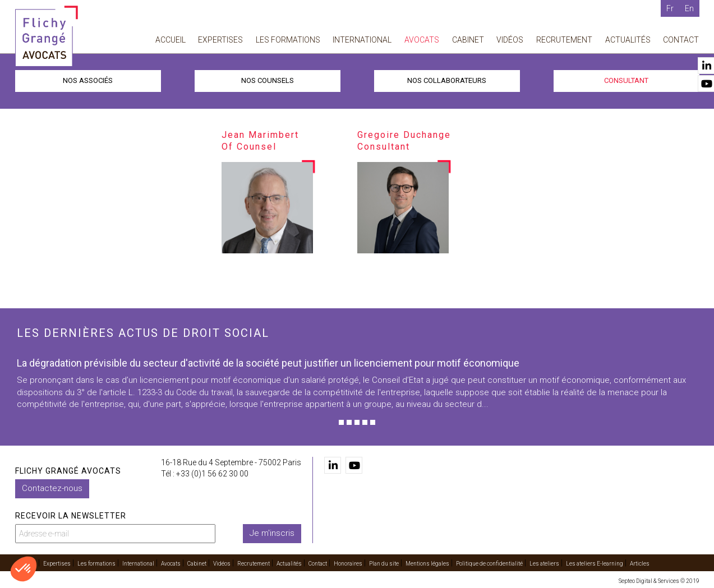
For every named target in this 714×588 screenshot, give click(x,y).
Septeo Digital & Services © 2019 (659, 581)
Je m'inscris (272, 533)
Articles (640, 564)
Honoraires (348, 564)
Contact (681, 40)
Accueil (171, 40)
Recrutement (564, 40)
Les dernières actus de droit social (143, 333)
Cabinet (468, 40)
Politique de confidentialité (489, 564)
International (362, 40)
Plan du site (384, 564)
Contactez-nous (52, 488)
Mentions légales (427, 564)
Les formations (288, 40)
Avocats (422, 40)
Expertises (220, 40)
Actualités (628, 40)
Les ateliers (544, 564)
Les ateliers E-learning (595, 564)
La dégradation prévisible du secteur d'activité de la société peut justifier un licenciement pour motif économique (268, 363)
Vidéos (510, 40)
